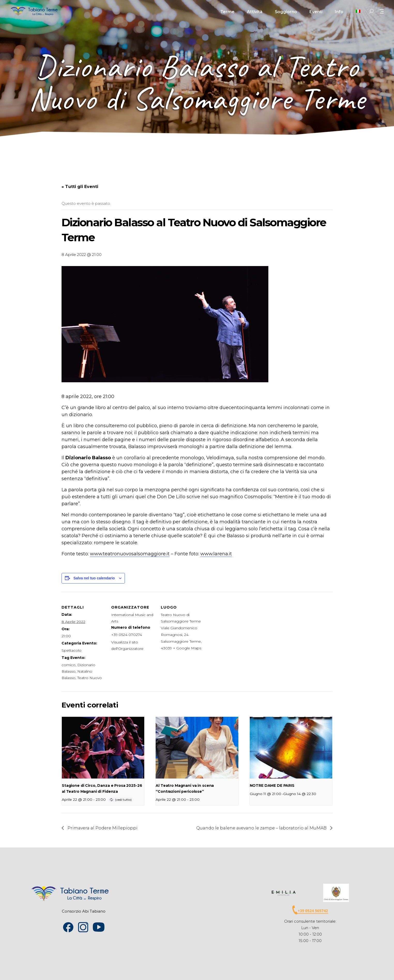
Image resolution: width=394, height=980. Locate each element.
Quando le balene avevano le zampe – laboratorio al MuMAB (262, 828)
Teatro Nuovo (90, 678)
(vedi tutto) (123, 800)
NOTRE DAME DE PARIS (272, 785)
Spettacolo (71, 650)
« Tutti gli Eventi (80, 187)
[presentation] (103, 748)
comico (69, 665)
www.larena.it (216, 554)
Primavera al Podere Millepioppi (102, 828)
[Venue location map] (238, 627)
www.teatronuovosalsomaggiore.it (130, 554)
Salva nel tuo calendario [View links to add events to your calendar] (94, 578)
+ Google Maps (187, 648)
